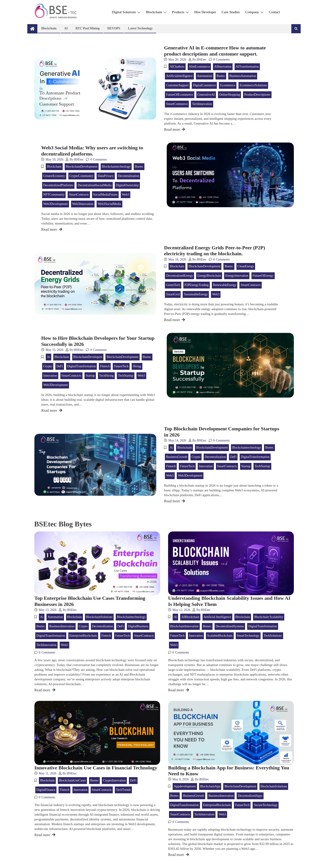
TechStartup (126, 376)
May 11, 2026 (48, 773)
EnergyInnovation (237, 276)
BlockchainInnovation (184, 626)
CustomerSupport (177, 85)
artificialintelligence (179, 76)
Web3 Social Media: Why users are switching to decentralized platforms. (92, 151)
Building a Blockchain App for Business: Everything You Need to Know (229, 771)
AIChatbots (177, 67)
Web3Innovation (83, 204)
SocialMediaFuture (105, 195)
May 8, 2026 (181, 779)
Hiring (137, 366)
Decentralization (129, 176)
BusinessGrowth (177, 457)
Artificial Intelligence (217, 617)
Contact (274, 12)
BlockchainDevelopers (88, 357)
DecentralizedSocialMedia (95, 185)
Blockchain (156, 12)
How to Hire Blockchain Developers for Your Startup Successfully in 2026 (98, 341)
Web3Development (56, 204)
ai (49, 357)
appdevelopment (185, 786)
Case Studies (231, 12)
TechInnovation (202, 104)
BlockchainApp (210, 786)
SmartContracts (79, 195)
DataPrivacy (106, 176)
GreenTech (173, 285)
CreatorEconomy (54, 176)
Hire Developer (205, 12)
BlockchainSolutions (99, 617)
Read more (174, 129)
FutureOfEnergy (263, 276)
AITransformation (247, 67)
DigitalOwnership (127, 185)
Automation (205, 76)
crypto (48, 366)
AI (66, 28)
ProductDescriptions (257, 95)
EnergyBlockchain (209, 276)
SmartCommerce (177, 104)
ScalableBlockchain (220, 636)
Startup (90, 376)
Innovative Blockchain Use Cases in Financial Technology (96, 768)
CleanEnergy (246, 266)
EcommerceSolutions (253, 85)
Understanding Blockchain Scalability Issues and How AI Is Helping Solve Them (229, 601)
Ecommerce (228, 85)
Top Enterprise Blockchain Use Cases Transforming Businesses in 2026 (90, 601)
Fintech (105, 366)
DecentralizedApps (250, 796)
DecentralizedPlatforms (58, 185)
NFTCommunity (54, 195)
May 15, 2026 (54, 350)
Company (254, 12)
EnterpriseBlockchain (83, 636)
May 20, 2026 (177, 60)
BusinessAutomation (243, 76)
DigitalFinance (46, 790)
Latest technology (140, 28)
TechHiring (106, 376)
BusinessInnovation (62, 626)
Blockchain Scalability (269, 617)
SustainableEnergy (196, 294)
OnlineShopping (230, 95)
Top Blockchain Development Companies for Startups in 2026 (222, 432)
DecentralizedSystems (230, 626)
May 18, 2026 (177, 259)
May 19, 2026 (54, 160)
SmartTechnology (248, 636)
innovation (50, 376)
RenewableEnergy (225, 285)
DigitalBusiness (138, 626)
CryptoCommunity (82, 176)
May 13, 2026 (48, 610)
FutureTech (121, 366)
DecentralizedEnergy (179, 276)
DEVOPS (114, 28)
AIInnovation (223, 67)
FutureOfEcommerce (179, 95)
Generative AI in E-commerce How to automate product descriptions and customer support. (215, 51)
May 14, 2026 (177, 440)
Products (180, 12)
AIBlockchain (190, 617)
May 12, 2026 (181, 610)
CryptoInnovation (114, 780)
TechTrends (123, 790)
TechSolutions (273, 636)
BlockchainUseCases (72, 780)
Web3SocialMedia (109, 204)
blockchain (54, 167)
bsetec (221, 76)
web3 (126, 195)
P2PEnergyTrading (197, 285)
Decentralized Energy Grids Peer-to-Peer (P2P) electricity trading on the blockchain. (214, 251)
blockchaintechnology (116, 167)
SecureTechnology (266, 805)
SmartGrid (173, 294)
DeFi (60, 366)
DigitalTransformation (81, 366)
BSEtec (202, 60)
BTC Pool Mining (87, 28)
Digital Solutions (126, 12)
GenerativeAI (206, 95)
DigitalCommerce (204, 85)
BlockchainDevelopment (82, 167)
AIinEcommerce (199, 67)
